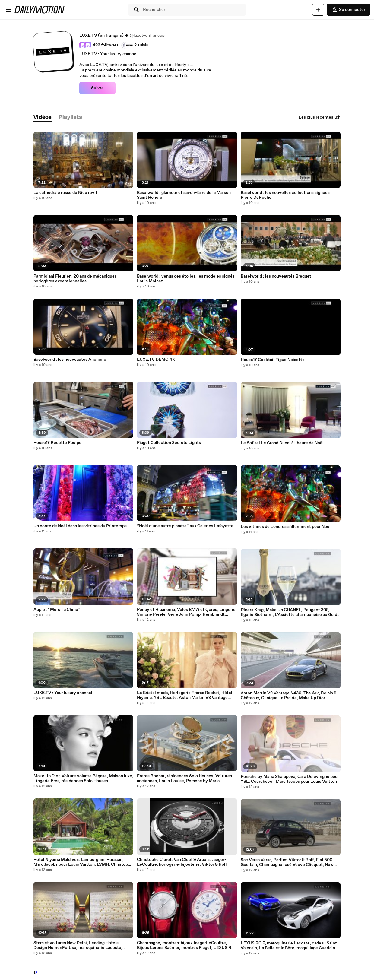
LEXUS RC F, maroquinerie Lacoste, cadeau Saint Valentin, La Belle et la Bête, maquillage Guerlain (289, 946)
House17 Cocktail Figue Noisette (273, 360)
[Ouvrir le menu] (8, 10)
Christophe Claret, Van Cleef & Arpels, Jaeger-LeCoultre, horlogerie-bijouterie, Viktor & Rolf (182, 862)
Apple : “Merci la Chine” (57, 610)
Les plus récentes (320, 117)
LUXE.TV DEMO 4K (156, 360)
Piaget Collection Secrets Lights (169, 443)
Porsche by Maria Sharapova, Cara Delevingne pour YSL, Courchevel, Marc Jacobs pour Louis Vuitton (290, 779)
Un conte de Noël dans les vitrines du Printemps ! (81, 526)
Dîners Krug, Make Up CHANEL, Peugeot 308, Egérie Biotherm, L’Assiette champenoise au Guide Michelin (290, 612)
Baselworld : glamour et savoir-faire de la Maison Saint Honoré (184, 195)
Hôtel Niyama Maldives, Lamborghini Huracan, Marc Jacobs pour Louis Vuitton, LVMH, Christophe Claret (83, 862)
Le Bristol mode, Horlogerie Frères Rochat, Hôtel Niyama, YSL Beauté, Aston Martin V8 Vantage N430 (185, 695)
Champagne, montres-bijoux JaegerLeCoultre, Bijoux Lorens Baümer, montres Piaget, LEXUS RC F (186, 945)
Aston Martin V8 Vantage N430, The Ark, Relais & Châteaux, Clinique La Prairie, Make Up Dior (289, 696)
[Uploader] (318, 10)
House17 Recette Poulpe (57, 443)
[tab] (43, 117)
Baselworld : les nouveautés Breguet (276, 276)
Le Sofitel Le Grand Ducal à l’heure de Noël (282, 443)
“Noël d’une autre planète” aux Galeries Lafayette (185, 526)
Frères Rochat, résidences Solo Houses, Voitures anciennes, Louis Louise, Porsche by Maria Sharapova (184, 779)
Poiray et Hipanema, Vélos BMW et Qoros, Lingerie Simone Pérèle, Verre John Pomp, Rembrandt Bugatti (186, 612)
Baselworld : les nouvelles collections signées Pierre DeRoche (285, 195)
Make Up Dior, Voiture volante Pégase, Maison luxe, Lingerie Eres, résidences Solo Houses (83, 779)
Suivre (97, 88)
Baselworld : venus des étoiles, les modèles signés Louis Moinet (186, 279)
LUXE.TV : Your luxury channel (63, 693)
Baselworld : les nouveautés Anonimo (70, 360)
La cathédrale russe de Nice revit (65, 193)
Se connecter (349, 10)
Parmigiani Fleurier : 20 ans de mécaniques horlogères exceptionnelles (75, 279)
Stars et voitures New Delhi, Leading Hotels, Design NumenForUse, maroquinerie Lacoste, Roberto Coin (78, 945)
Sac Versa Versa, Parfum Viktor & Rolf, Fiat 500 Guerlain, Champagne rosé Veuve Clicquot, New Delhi (287, 862)
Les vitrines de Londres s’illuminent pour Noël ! (287, 527)
